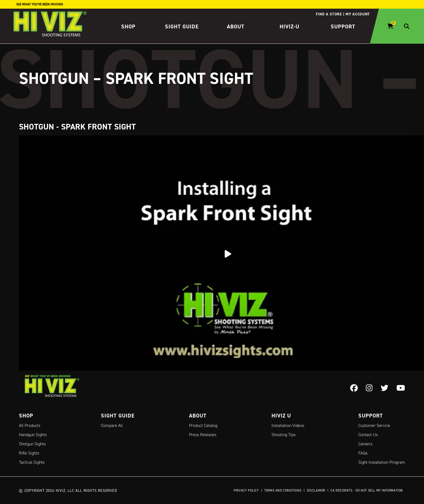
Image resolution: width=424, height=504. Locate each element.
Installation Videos (288, 425)
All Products (30, 425)
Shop (128, 26)
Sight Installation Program (382, 462)
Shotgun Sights (32, 444)
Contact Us (368, 435)
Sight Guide (182, 26)
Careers (365, 444)
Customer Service (374, 425)
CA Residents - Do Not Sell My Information (367, 490)
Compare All (112, 425)
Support (343, 26)
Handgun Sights (33, 435)
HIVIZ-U (289, 26)
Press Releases (203, 435)
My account (358, 14)
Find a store (329, 14)
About (236, 26)
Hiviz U (281, 416)
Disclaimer (316, 490)
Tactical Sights (32, 462)
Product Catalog (203, 425)
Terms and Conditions (283, 490)
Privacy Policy (246, 490)
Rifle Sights (29, 453)
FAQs (363, 453)
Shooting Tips (284, 435)
